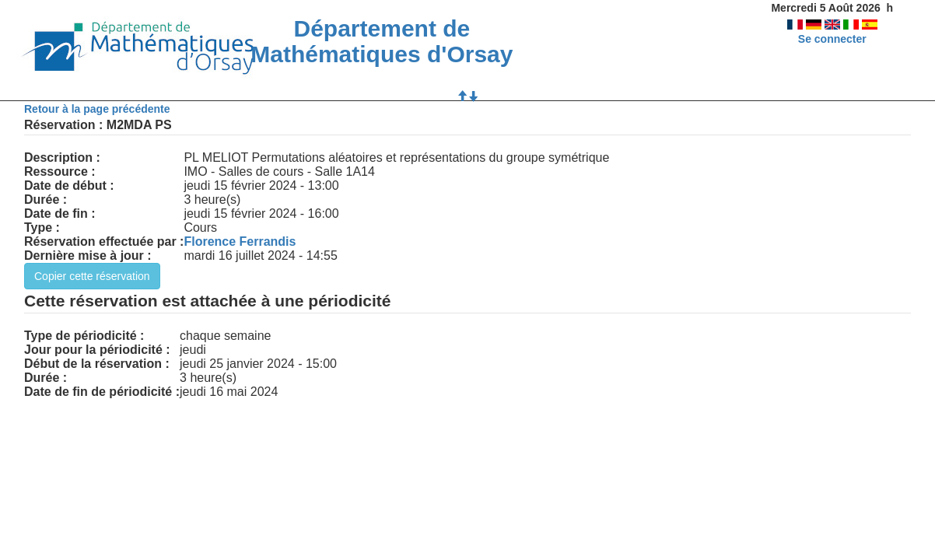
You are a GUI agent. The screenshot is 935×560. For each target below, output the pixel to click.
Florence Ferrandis (240, 241)
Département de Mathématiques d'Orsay (382, 41)
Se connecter (832, 39)
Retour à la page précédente (97, 109)
